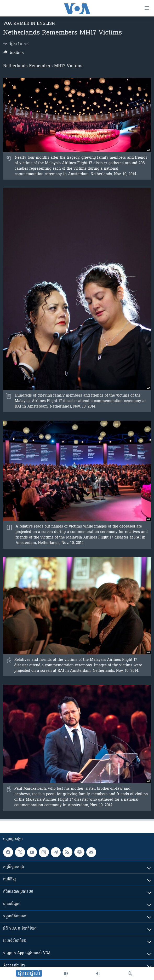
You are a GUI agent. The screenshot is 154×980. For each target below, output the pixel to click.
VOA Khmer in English (29, 24)
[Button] (14, 54)
